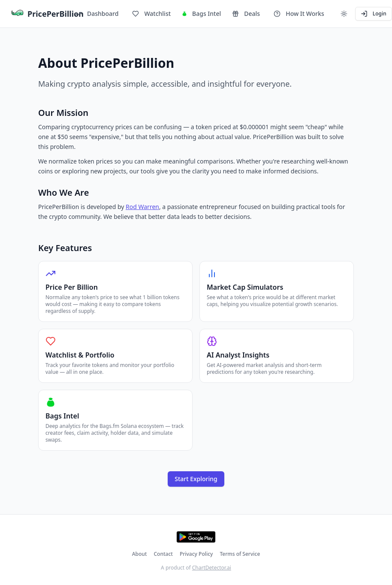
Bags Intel (201, 14)
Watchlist (151, 14)
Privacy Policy (196, 554)
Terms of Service (240, 554)
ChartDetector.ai (212, 568)
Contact (163, 554)
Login (374, 14)
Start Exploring (196, 479)
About (140, 554)
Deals (246, 14)
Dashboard (97, 14)
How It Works (299, 14)
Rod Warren (142, 207)
